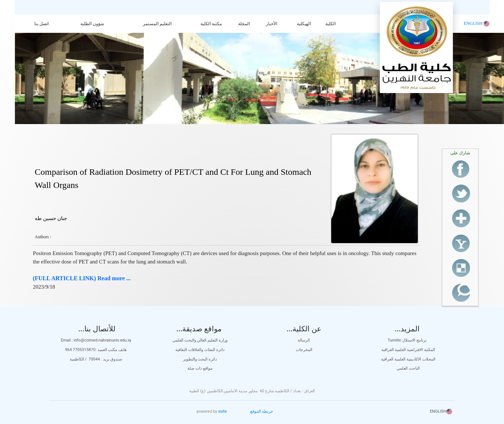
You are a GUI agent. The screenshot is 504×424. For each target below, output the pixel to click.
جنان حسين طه (51, 218)
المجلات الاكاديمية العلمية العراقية (408, 359)
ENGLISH (477, 23)
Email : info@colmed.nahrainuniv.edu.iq (96, 340)
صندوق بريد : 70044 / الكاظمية (96, 359)
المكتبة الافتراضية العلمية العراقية (408, 350)
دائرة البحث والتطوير (200, 359)
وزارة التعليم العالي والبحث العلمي (200, 340)
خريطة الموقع (262, 411)
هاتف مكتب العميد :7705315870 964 (96, 350)
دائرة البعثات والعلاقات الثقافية (200, 350)
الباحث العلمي (408, 368)
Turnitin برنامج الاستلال (408, 340)
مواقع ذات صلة (200, 368)
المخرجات (304, 350)
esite (222, 411)
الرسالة (304, 340)
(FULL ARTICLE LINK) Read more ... (82, 278)
